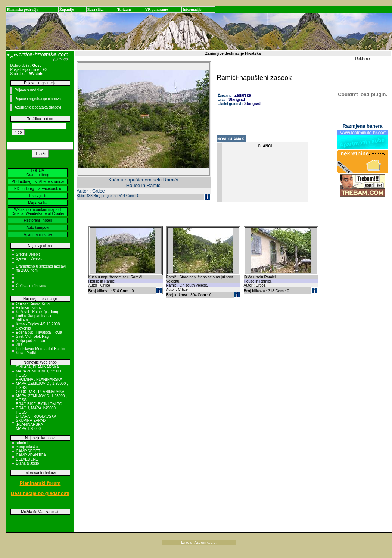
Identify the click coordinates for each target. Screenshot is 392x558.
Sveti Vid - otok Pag (32, 336)
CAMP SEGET (28, 451)
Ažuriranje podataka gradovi (38, 107)
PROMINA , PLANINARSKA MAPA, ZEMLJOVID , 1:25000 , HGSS (42, 384)
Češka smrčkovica (31, 286)
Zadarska (243, 95)
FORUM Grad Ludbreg (38, 173)
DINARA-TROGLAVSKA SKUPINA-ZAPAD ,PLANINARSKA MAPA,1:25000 (36, 423)
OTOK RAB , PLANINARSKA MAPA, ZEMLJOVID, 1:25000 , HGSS (42, 396)
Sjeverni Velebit (29, 258)
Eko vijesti (38, 196)
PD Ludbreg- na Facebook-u (38, 189)
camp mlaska (27, 447)
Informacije (192, 10)
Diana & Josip (28, 463)
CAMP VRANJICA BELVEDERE (31, 457)
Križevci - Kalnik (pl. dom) (37, 312)
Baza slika (96, 10)
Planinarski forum (40, 483)
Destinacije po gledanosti (40, 493)
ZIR (19, 345)
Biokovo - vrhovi (29, 308)
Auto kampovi (38, 227)
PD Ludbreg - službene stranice (38, 182)
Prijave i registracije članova (38, 99)
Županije (67, 10)
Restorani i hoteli (38, 220)
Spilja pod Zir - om (31, 341)
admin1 (22, 443)
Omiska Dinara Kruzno (35, 304)
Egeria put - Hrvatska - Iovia (39, 332)
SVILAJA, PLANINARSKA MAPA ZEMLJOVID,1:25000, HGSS (40, 371)
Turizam (124, 10)
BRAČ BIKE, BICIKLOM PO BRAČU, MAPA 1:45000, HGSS (39, 408)
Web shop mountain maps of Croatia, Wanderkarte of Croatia (38, 212)
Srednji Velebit (28, 254)
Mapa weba (38, 203)
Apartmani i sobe (38, 235)
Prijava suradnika (29, 90)
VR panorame (156, 10)
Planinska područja (23, 10)
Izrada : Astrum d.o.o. (199, 543)
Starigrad (237, 99)
